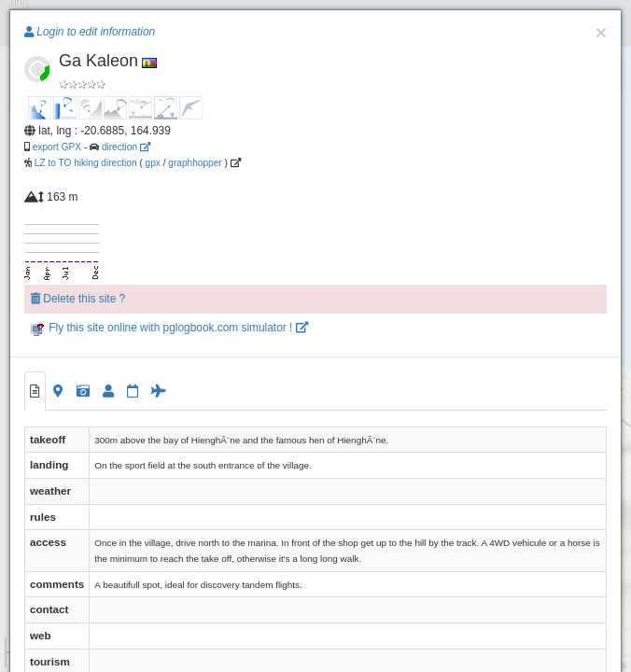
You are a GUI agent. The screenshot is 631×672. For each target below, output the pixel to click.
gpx (153, 163)
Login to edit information (90, 32)
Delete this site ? (78, 299)
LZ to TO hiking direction (84, 163)
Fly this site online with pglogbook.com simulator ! (169, 328)
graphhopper (195, 163)
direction (126, 147)
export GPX (57, 147)
